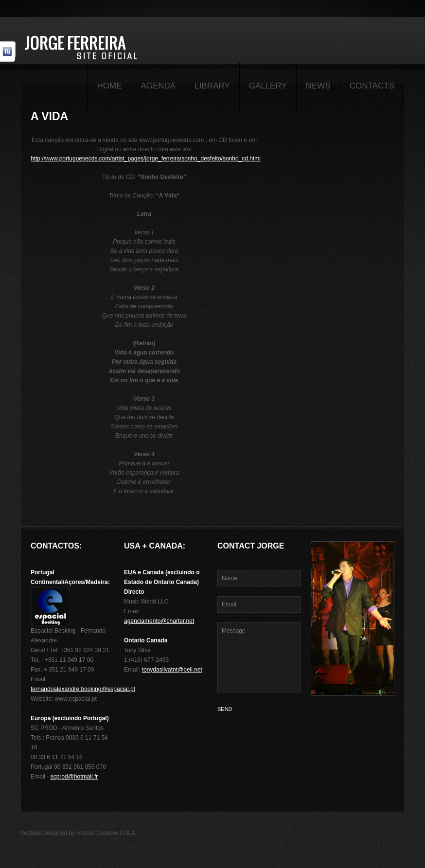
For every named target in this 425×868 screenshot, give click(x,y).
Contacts (372, 86)
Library (212, 86)
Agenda (158, 86)
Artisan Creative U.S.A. (107, 833)
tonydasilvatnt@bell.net (172, 670)
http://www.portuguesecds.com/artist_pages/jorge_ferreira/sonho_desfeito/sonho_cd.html (146, 159)
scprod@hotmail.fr (74, 777)
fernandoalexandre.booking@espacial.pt (83, 689)
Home (109, 86)
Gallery (268, 86)
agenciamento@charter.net (159, 621)
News (318, 86)
